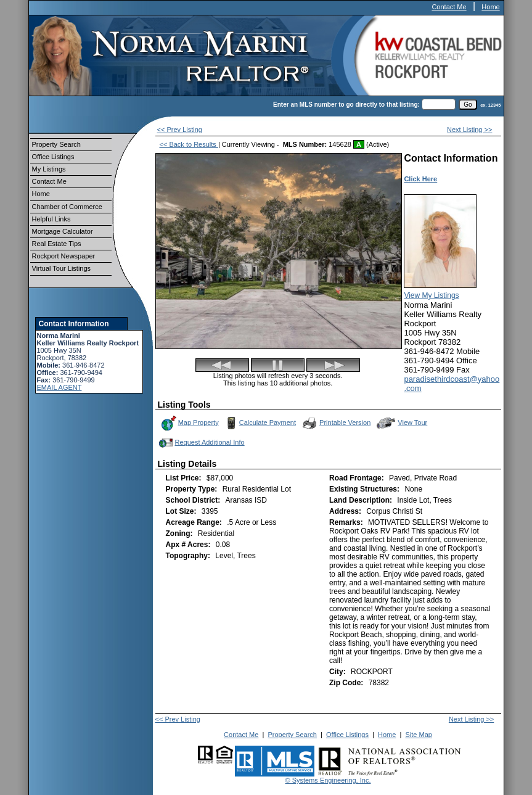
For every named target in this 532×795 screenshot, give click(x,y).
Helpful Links (51, 219)
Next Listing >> (469, 130)
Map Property (190, 423)
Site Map (418, 735)
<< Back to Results (189, 144)
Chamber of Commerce (67, 207)
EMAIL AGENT (59, 387)
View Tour (402, 423)
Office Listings (53, 157)
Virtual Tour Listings (62, 268)
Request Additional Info (201, 443)
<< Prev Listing (180, 130)
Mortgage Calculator (63, 231)
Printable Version (336, 423)
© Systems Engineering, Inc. (328, 780)
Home (490, 7)
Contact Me (449, 7)
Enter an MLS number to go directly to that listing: (346, 105)
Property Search (56, 144)
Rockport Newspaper (64, 256)
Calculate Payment (260, 423)
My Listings (49, 169)
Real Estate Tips (57, 244)
